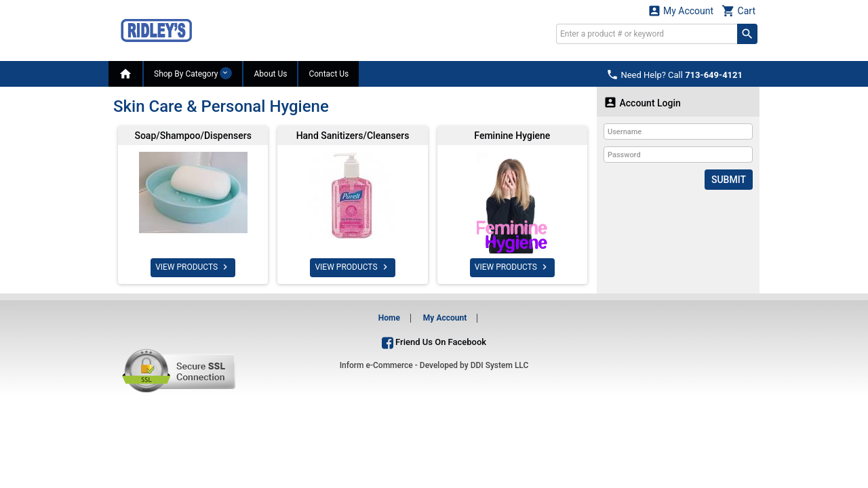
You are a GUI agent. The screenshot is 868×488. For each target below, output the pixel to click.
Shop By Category (193, 73)
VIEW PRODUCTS (193, 267)
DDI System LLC (500, 365)
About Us (270, 74)
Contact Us (329, 74)
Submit (729, 180)
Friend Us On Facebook (434, 342)
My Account (681, 11)
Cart (738, 11)
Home (389, 318)
